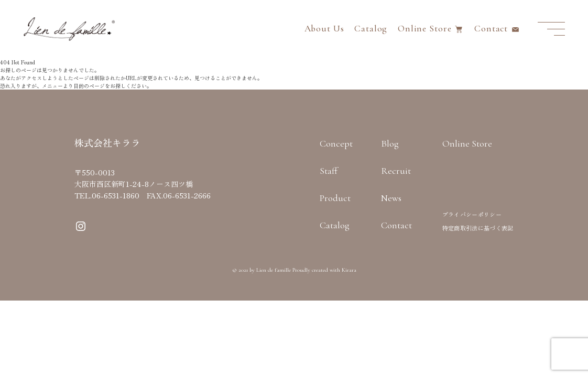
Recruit (396, 171)
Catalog (371, 29)
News (391, 198)
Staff (329, 171)
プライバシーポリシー (472, 214)
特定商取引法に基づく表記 (478, 228)
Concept (336, 143)
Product (335, 198)
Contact (491, 29)
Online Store (425, 29)
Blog (390, 143)
